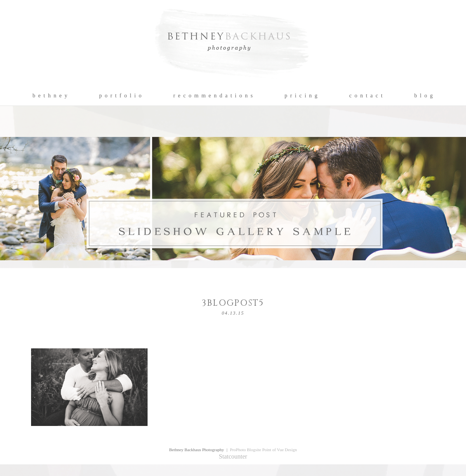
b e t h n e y (50, 96)
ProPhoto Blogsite (245, 450)
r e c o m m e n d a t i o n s (213, 96)
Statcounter (233, 456)
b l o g (424, 96)
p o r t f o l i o (121, 96)
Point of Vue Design (279, 450)
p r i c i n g (302, 96)
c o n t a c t (366, 96)
